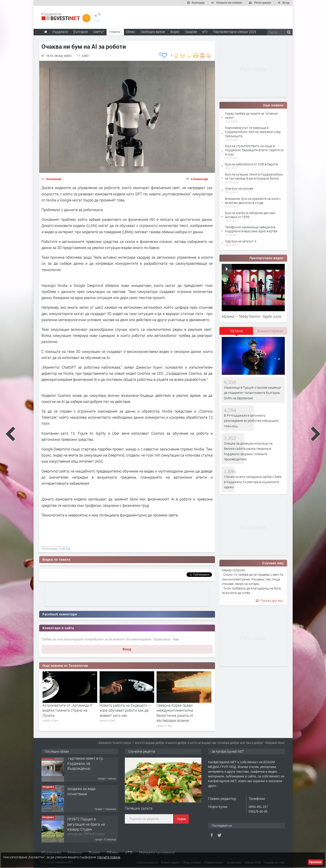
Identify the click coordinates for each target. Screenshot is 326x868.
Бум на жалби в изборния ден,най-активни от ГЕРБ (250, 215)
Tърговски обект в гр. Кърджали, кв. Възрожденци (85, 766)
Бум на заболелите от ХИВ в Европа (252, 164)
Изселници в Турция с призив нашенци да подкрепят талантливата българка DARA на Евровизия (252, 393)
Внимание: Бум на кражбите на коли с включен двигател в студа (253, 201)
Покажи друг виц (269, 601)
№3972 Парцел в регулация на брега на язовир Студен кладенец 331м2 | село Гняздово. (86, 832)
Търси (181, 819)
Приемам (315, 862)
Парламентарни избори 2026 (235, 32)
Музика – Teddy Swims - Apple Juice (251, 316)
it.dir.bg (64, 548)
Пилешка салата (139, 808)
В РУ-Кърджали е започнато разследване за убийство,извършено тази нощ (251, 421)
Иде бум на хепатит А (241, 241)
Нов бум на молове (239, 188)
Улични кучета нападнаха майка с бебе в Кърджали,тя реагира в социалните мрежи (253, 482)
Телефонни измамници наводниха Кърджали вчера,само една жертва (251, 229)
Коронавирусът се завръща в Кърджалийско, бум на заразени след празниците (253, 132)
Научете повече (109, 857)
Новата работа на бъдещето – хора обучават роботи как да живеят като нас (182, 710)
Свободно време (153, 32)
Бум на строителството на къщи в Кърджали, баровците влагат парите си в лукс (254, 150)
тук (176, 639)
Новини (115, 32)
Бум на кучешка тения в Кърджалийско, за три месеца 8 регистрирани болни (254, 176)
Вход (127, 649)
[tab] (236, 332)
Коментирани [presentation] (270, 331)
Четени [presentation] (236, 331)
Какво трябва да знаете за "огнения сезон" (251, 115)
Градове (191, 32)
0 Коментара (199, 179)
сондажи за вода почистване (81, 794)
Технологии (54, 179)
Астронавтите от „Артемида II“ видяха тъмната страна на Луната (125, 710)
